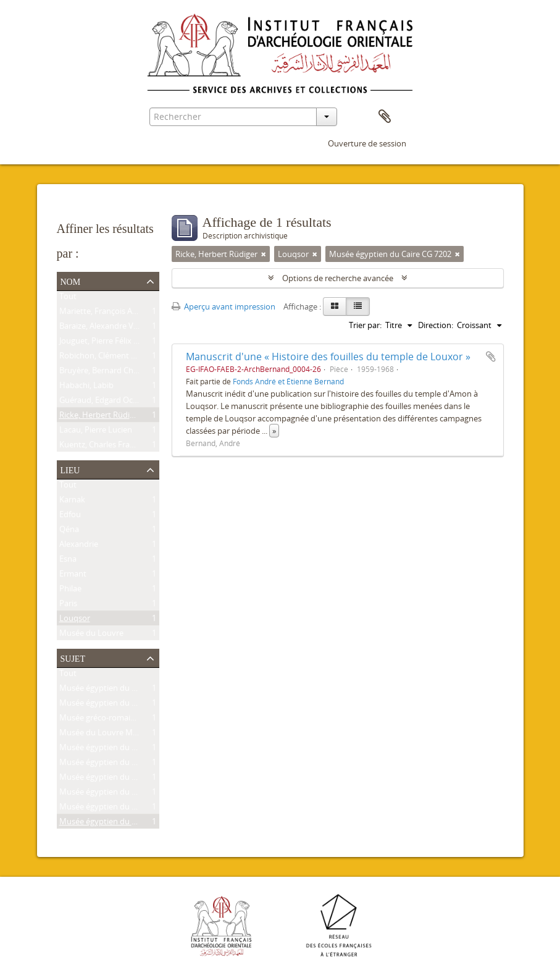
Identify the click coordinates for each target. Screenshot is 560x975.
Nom (71, 281)
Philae (70, 591)
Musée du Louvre (91, 635)
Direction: (436, 325)
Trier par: (365, 325)
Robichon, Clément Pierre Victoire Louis (132, 358)
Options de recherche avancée (338, 278)
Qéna (69, 531)
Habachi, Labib (86, 387)
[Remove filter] (264, 254)
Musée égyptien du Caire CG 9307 (120, 749)
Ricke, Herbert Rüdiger (100, 417)
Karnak (72, 502)
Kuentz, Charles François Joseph (117, 447)
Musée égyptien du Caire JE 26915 (120, 764)
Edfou (70, 517)
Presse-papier (385, 117)
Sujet (73, 657)
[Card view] (335, 306)
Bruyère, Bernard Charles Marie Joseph (130, 373)
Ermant (73, 576)
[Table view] (358, 306)
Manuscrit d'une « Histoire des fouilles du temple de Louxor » (328, 357)
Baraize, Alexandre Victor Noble (117, 328)
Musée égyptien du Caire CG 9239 (120, 690)
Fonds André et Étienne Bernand (288, 381)
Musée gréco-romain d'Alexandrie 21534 (133, 720)
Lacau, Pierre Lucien (96, 432)
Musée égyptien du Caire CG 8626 (120, 705)
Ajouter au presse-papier (491, 357)
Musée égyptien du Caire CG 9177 (120, 794)
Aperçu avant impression (224, 306)
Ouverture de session (367, 143)
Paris (68, 606)
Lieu (70, 469)
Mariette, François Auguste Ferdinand (128, 313)
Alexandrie (79, 546)
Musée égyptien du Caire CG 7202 (120, 824)
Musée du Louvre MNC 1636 (111, 735)
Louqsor (75, 620)
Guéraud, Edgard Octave (104, 402)
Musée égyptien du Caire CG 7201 (120, 809)
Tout (68, 298)
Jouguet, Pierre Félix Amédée (111, 343)
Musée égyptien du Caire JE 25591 (120, 779)
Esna (68, 561)
